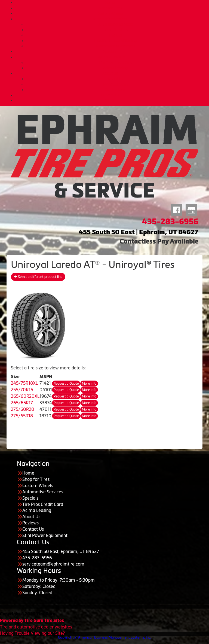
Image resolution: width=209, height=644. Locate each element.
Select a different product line (38, 277)
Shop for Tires (110, 8)
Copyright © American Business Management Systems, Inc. (104, 637)
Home (110, 2)
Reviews (30, 523)
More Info (89, 384)
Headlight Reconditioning (115, 41)
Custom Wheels (110, 13)
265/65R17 (22, 403)
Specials (110, 51)
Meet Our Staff (115, 84)
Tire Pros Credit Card (116, 62)
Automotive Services (110, 19)
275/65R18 (22, 416)
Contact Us (110, 95)
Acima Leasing (115, 68)
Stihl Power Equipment (45, 535)
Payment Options (110, 57)
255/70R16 (22, 390)
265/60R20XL (25, 396)
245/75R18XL (24, 383)
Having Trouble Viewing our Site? (32, 633)
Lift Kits (115, 35)
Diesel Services (116, 30)
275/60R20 (23, 409)
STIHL (110, 101)
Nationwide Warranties (115, 46)
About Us (110, 73)
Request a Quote (66, 384)
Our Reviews (115, 90)
